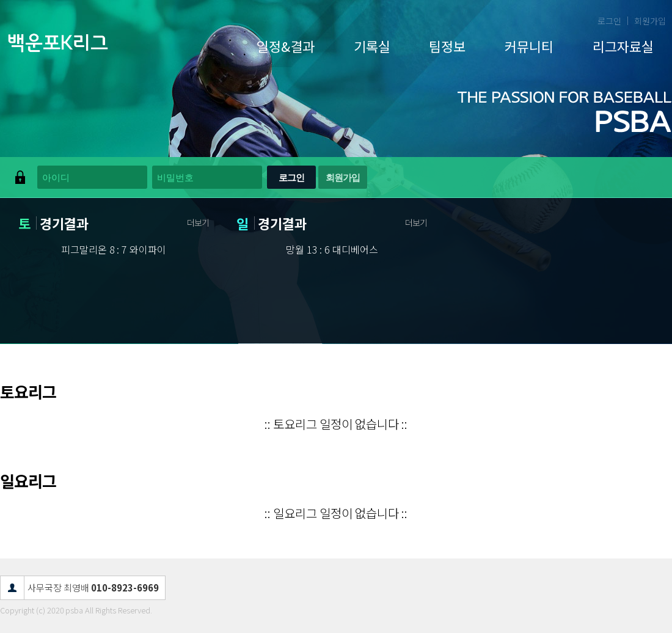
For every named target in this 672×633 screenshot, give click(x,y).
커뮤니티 (529, 46)
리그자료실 (623, 46)
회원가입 (650, 21)
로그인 (609, 21)
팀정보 (447, 46)
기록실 (372, 46)
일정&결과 (286, 46)
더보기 (198, 222)
